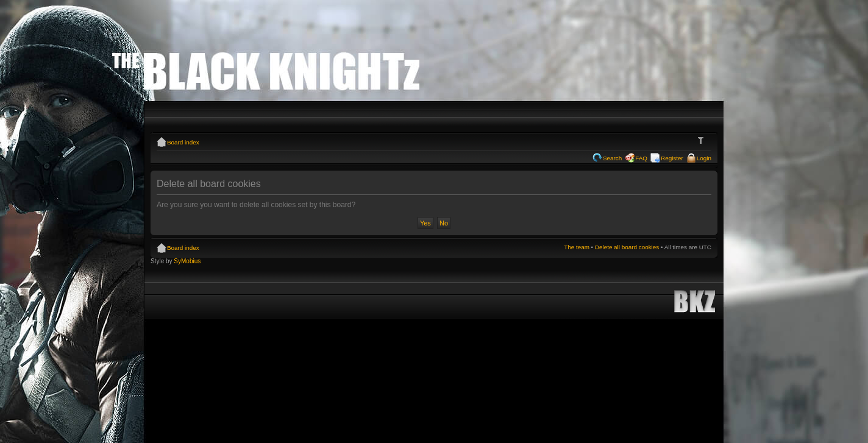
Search (612, 158)
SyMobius (187, 261)
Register (672, 158)
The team (577, 247)
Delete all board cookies (627, 247)
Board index (183, 142)
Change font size (703, 141)
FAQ (641, 158)
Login (704, 158)
